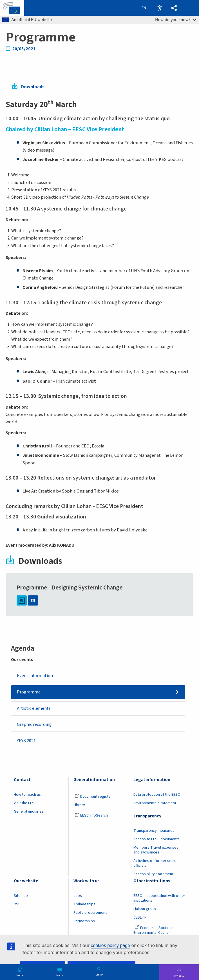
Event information (35, 676)
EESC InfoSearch (91, 815)
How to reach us (27, 795)
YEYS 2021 (26, 741)
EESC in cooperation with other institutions (159, 898)
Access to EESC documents (156, 839)
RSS (17, 904)
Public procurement (90, 913)
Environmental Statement (155, 803)
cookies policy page (110, 945)
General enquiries (29, 812)
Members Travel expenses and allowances (156, 850)
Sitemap (21, 896)
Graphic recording (34, 725)
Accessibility (160, 8)
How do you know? (176, 20)
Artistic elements (34, 708)
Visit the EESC (25, 803)
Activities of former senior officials (156, 863)
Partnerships (84, 921)
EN (33, 601)
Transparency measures (154, 831)
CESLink (140, 917)
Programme (29, 692)
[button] (174, 8)
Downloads (33, 87)
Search (99, 975)
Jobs (78, 896)
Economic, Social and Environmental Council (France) (155, 933)
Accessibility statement (153, 874)
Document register (93, 797)
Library (79, 805)
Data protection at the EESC (157, 795)
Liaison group (145, 909)
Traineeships (84, 904)
